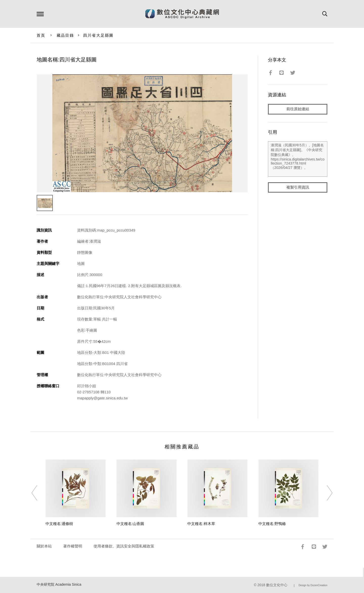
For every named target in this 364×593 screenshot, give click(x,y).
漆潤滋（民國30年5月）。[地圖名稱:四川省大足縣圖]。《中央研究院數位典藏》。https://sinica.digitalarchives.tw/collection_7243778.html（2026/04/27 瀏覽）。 (298, 159)
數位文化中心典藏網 (182, 14)
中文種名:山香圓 (130, 524)
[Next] (325, 493)
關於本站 (44, 546)
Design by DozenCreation (313, 585)
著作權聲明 (73, 546)
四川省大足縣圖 (98, 35)
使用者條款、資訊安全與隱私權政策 (124, 546)
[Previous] (39, 493)
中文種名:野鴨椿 (272, 524)
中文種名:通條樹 (59, 524)
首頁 (41, 35)
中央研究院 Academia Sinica (59, 585)
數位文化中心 (277, 585)
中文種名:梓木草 (201, 524)
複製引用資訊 (298, 187)
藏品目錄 (65, 35)
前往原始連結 (298, 109)
